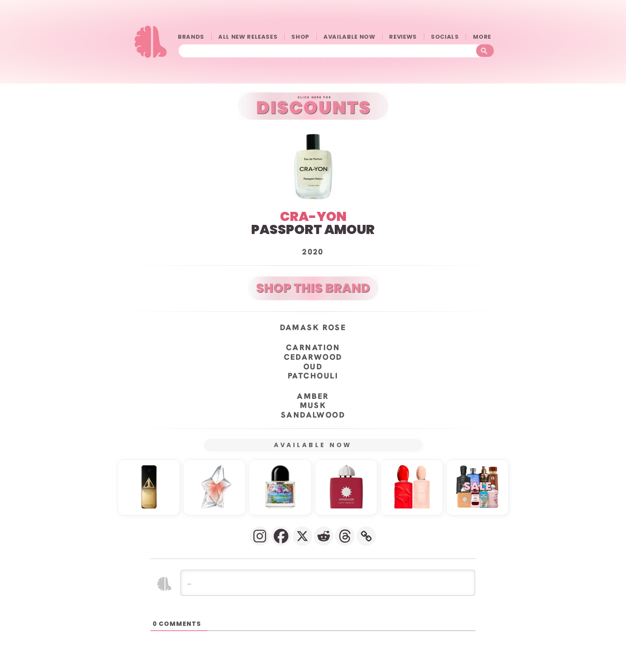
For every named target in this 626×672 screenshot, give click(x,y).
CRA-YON (313, 217)
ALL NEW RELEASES (248, 37)
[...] (328, 583)
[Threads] (345, 536)
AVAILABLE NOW (349, 37)
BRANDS (191, 37)
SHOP (300, 37)
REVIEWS (403, 37)
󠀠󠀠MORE (484, 37)
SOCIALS (445, 37)
